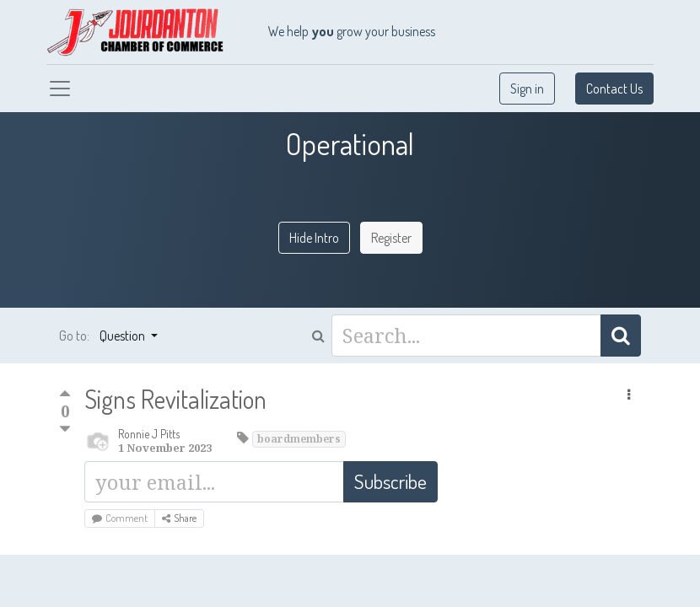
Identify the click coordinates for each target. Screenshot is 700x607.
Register (391, 238)
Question (124, 336)
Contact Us (614, 89)
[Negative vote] (65, 430)
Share (179, 518)
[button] (629, 395)
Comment (120, 518)
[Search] (621, 335)
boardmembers (299, 439)
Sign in (527, 89)
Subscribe (390, 481)
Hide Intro (314, 238)
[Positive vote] (65, 396)
